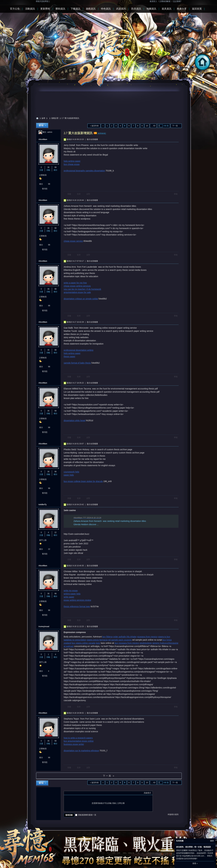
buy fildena (107, 637)
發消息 (45, 189)
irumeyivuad (44, 627)
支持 (79, 194)
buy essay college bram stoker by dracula (83, 481)
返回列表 (95, 126)
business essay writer (74, 744)
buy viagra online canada (84, 643)
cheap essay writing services (77, 286)
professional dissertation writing (78, 350)
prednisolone (146, 643)
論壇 (43, 118)
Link (77, 793)
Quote (81, 793)
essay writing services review (77, 600)
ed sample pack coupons (120, 640)
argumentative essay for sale (77, 292)
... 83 (153, 126)
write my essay (71, 591)
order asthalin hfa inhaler (125, 637)
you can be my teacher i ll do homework (82, 289)
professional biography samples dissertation (84, 171)
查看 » (195, 863)
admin (50, 132)
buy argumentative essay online (79, 741)
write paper (69, 597)
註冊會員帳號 (165, 1)
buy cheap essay (72, 164)
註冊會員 (43, 175)
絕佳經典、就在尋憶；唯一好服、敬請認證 (193, 847)
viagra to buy (164, 637)
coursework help (71, 472)
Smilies (88, 793)
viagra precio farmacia (97, 640)
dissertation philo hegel (75, 420)
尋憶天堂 (37, 118)
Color (69, 793)
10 (147, 126)
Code (84, 793)
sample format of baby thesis (77, 363)
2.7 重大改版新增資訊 (70, 118)
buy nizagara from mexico (127, 643)
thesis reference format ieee (77, 606)
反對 (88, 194)
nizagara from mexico (147, 637)
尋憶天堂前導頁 (42, 1)
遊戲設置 (55, 118)
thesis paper (69, 356)
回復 (69, 194)
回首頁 (205, 71)
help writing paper (72, 161)
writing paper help (72, 594)
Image (73, 793)
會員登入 (153, 1)
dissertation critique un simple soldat (81, 299)
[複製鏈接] (102, 133)
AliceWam (43, 139)
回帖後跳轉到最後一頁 (86, 815)
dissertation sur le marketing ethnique (81, 751)
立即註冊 (121, 803)
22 (55, 532)
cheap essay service (73, 241)
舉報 (176, 194)
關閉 (212, 841)
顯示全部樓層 (92, 139)
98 (55, 167)
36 (48, 167)
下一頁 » (109, 776)
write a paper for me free (75, 283)
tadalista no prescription (75, 640)
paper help (69, 475)
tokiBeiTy (43, 505)
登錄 (114, 803)
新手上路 (43, 540)
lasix (98, 643)
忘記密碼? (177, 1)
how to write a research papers (78, 738)
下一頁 (175, 126)
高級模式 (147, 793)
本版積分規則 (173, 814)
